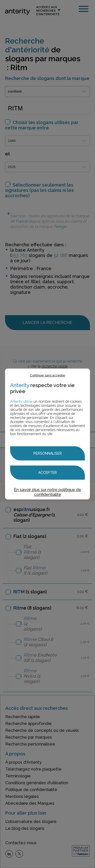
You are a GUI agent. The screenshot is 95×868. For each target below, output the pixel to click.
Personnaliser (48, 453)
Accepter (48, 473)
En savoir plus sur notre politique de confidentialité (48, 492)
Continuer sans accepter (48, 375)
